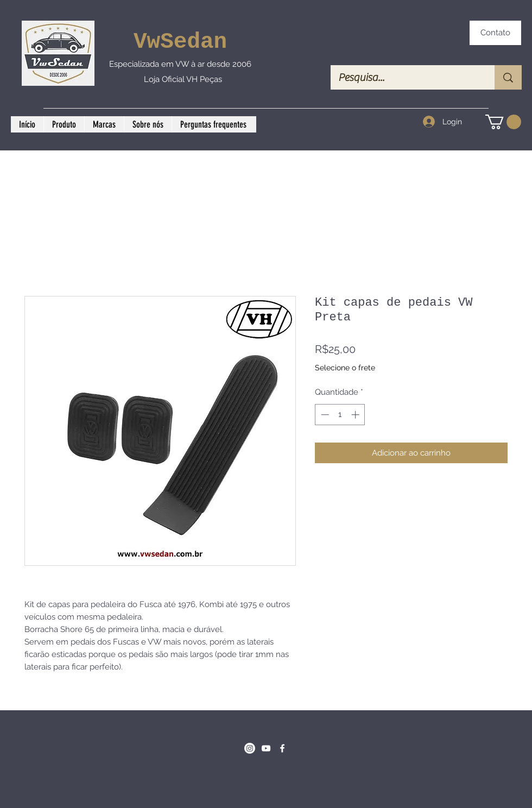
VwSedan (180, 42)
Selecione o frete (345, 368)
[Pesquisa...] (405, 77)
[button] (503, 122)
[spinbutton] (340, 415)
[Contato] (495, 33)
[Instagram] (250, 748)
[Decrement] (324, 415)
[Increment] (356, 415)
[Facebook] (282, 748)
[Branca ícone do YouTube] (266, 748)
